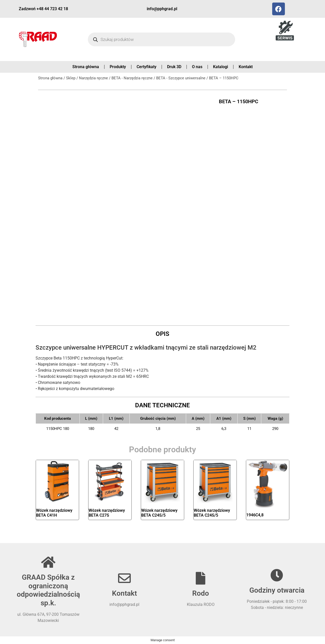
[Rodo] (201, 578)
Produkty (118, 67)
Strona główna (86, 67)
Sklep (71, 78)
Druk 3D (174, 67)
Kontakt (246, 67)
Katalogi (221, 67)
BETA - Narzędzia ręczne (132, 78)
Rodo (201, 593)
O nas (197, 67)
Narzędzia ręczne (93, 78)
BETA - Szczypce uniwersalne (181, 78)
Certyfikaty (147, 67)
